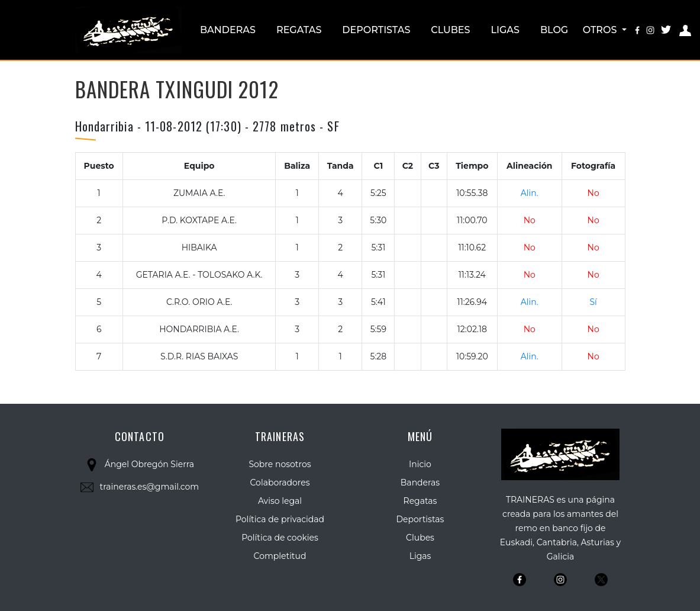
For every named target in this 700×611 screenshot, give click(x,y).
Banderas (228, 30)
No (593, 193)
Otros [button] (601, 30)
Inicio (420, 464)
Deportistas (376, 30)
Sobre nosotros (280, 464)
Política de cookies (280, 538)
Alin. (530, 193)
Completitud (280, 556)
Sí (593, 302)
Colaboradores (280, 483)
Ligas (505, 30)
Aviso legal (280, 501)
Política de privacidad (280, 519)
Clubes (450, 30)
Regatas (299, 30)
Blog (554, 30)
